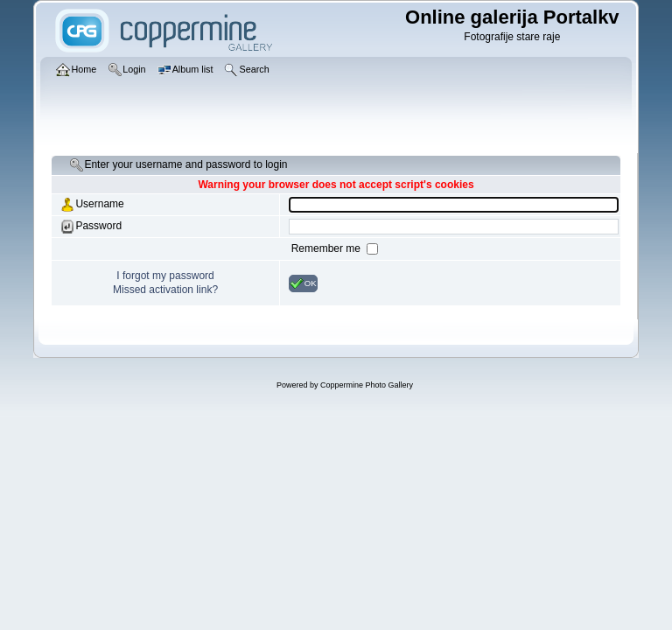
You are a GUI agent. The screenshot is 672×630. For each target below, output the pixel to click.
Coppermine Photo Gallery (367, 385)
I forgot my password (165, 276)
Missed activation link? (165, 290)
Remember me (328, 248)
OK (303, 283)
